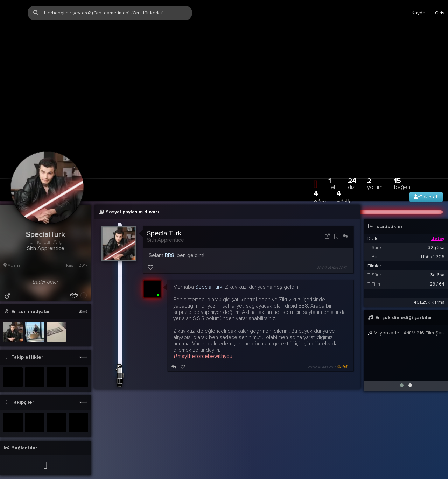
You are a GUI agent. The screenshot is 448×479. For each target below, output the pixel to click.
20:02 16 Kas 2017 (332, 256)
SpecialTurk (164, 222)
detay (438, 227)
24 (352, 172)
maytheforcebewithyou (203, 345)
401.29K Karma (429, 291)
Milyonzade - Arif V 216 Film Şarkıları (406, 321)
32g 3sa (436, 236)
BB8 (170, 244)
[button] (402, 374)
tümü (83, 300)
